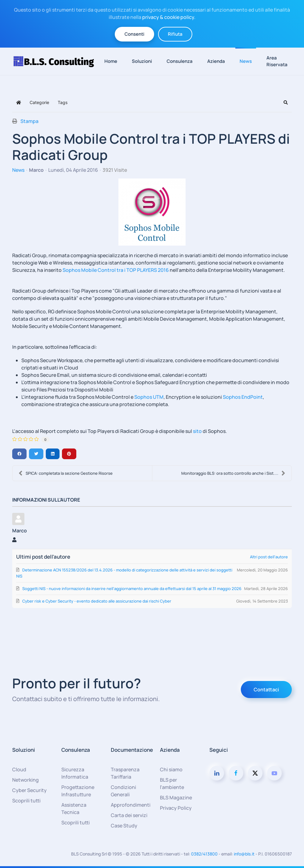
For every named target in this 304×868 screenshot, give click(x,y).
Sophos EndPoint (243, 397)
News (246, 61)
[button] (286, 103)
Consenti (134, 34)
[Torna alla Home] (56, 61)
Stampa (29, 121)
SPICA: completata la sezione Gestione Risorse (66, 473)
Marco (36, 170)
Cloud (19, 769)
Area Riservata (277, 61)
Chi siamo (171, 769)
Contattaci (266, 690)
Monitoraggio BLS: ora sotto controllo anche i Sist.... (233, 473)
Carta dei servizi (129, 815)
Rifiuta (175, 34)
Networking (25, 780)
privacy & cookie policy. (169, 17)
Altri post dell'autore (269, 557)
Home (111, 61)
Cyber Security (29, 790)
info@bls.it (244, 854)
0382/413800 (204, 854)
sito (198, 431)
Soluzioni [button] (142, 61)
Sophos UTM (149, 397)
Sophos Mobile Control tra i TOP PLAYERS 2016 (116, 270)
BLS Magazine (176, 798)
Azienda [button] (216, 61)
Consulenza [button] (180, 61)
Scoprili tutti (26, 801)
